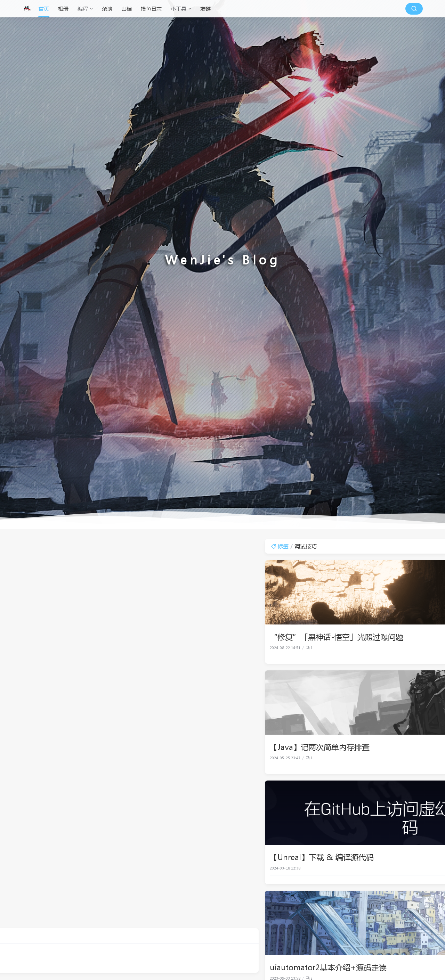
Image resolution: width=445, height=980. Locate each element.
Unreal (411, 648)
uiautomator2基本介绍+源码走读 (192, 967)
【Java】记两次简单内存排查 (183, 747)
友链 (205, 9)
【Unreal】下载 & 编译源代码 (185, 857)
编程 (83, 9)
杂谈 (107, 9)
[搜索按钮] (414, 9)
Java (413, 758)
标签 (143, 546)
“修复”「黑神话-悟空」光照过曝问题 (200, 637)
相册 (63, 9)
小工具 (179, 9)
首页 (44, 9)
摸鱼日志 (151, 9)
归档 (127, 9)
